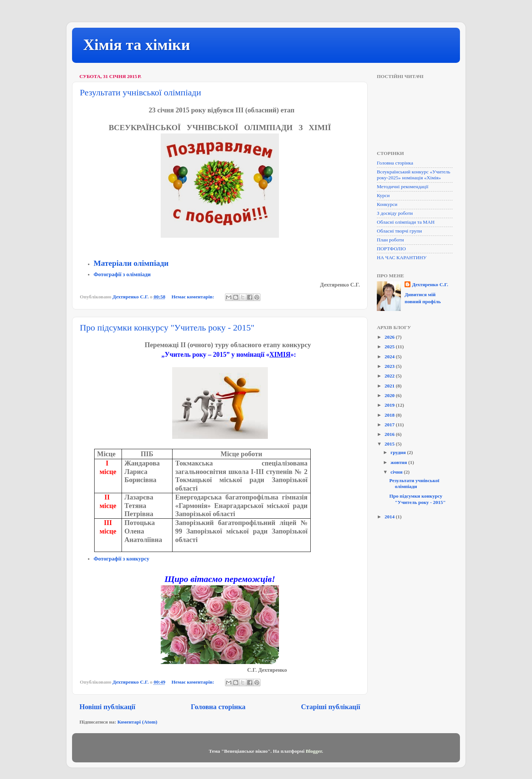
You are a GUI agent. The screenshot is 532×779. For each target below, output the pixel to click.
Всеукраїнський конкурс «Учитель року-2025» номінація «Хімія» (414, 175)
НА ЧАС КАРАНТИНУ (402, 258)
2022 (390, 376)
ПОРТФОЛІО (391, 249)
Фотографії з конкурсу (121, 559)
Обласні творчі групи (399, 231)
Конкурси (387, 204)
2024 (390, 357)
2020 (390, 395)
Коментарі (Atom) (137, 722)
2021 (390, 386)
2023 (390, 366)
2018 (390, 415)
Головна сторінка (218, 707)
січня (397, 472)
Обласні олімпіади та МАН (406, 222)
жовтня (399, 462)
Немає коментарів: (193, 297)
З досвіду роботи (395, 213)
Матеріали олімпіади (131, 263)
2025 (390, 347)
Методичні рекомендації (403, 187)
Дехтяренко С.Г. (430, 284)
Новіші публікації (107, 707)
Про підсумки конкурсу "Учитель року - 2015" (167, 328)
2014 (390, 517)
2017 (390, 425)
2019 (390, 405)
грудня (399, 452)
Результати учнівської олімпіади (140, 92)
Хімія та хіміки (137, 45)
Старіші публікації (331, 707)
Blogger (314, 751)
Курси (383, 195)
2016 (390, 434)
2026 (390, 337)
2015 (390, 444)
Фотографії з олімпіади (122, 274)
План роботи (390, 240)
